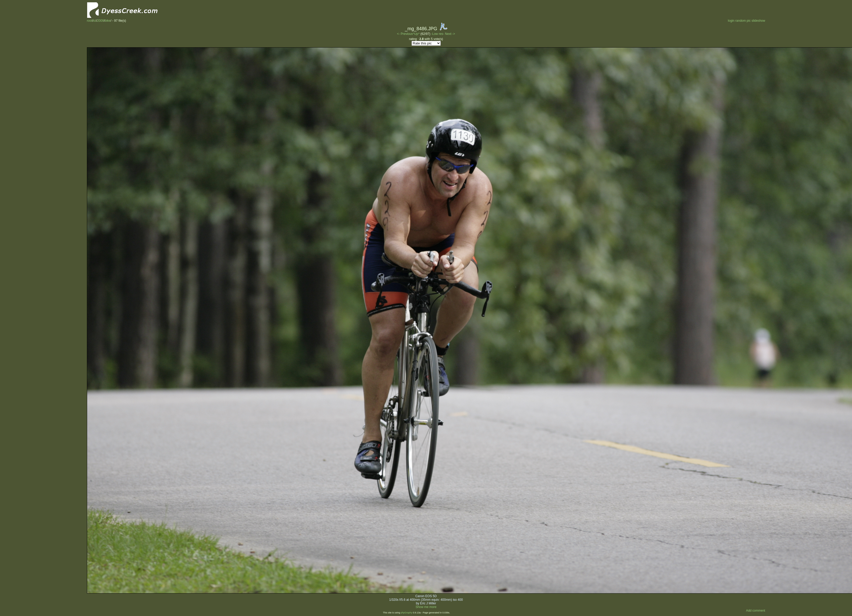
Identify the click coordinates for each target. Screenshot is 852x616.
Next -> (450, 34)
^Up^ (416, 34)
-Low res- (438, 34)
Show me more (426, 607)
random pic (743, 21)
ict (95, 21)
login (731, 21)
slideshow (758, 21)
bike (108, 21)
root (90, 21)
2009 (100, 21)
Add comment (756, 611)
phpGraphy (406, 613)
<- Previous (405, 34)
